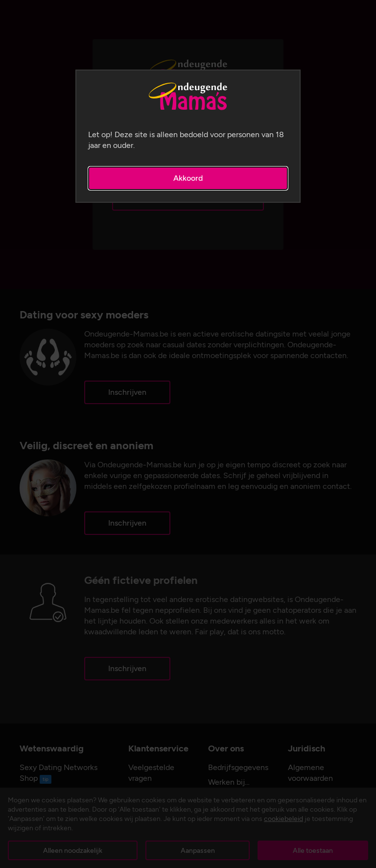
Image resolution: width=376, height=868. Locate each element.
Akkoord (188, 178)
